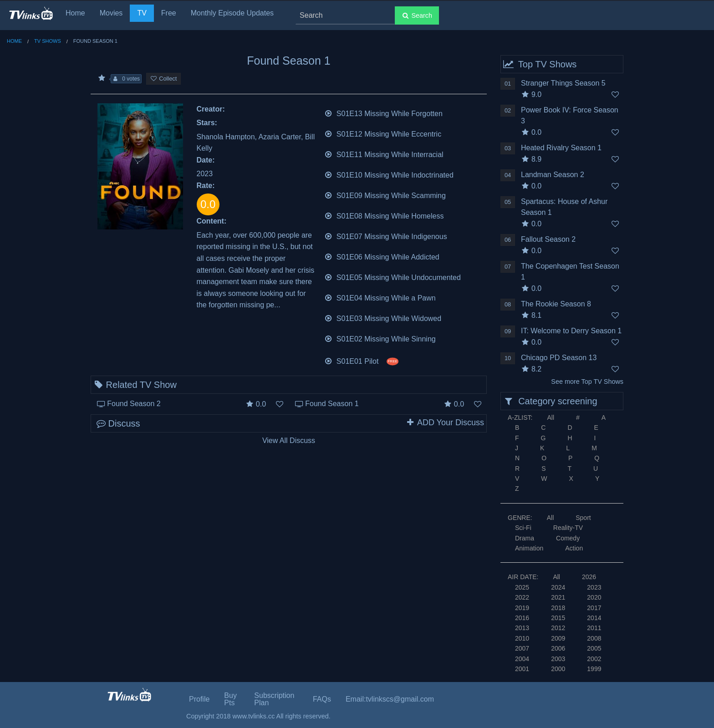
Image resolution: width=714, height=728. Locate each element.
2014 (594, 618)
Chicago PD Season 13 (559, 358)
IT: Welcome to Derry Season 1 (571, 331)
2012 (558, 628)
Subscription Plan (274, 699)
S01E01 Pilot (361, 360)
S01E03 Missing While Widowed (383, 318)
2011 (594, 628)
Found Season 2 (134, 404)
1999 (594, 669)
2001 (522, 669)
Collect (163, 79)
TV (142, 13)
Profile (199, 699)
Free (169, 13)
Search (417, 15)
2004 (522, 659)
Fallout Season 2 (548, 239)
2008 (594, 638)
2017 (594, 608)
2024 (558, 587)
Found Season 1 (332, 404)
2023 (594, 587)
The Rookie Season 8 (556, 304)
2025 (522, 587)
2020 (594, 597)
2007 (522, 648)
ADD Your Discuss (445, 423)
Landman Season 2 (553, 175)
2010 (522, 638)
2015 (558, 618)
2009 (558, 638)
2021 (558, 597)
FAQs (322, 699)
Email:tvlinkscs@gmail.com (390, 699)
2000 (558, 669)
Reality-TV (568, 528)
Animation (529, 548)
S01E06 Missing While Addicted (382, 256)
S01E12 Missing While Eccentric (383, 133)
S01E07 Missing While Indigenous (386, 236)
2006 (558, 648)
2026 (589, 577)
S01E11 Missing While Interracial (384, 154)
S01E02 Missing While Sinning (380, 338)
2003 (558, 659)
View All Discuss (289, 440)
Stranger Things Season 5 (563, 83)
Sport (583, 518)
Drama (525, 538)
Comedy (568, 538)
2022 (522, 597)
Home (75, 13)
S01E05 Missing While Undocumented (393, 277)
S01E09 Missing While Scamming (385, 195)
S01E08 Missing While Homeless (384, 215)
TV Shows (48, 41)
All (551, 417)
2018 (558, 608)
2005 (594, 648)
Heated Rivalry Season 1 (561, 148)
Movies (111, 13)
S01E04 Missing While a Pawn (380, 297)
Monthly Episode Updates (232, 13)
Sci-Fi (523, 528)
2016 (522, 618)
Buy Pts (230, 699)
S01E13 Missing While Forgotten (383, 113)
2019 (522, 608)
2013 (522, 628)
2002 (594, 659)
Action (574, 548)
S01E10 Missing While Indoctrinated (389, 174)
